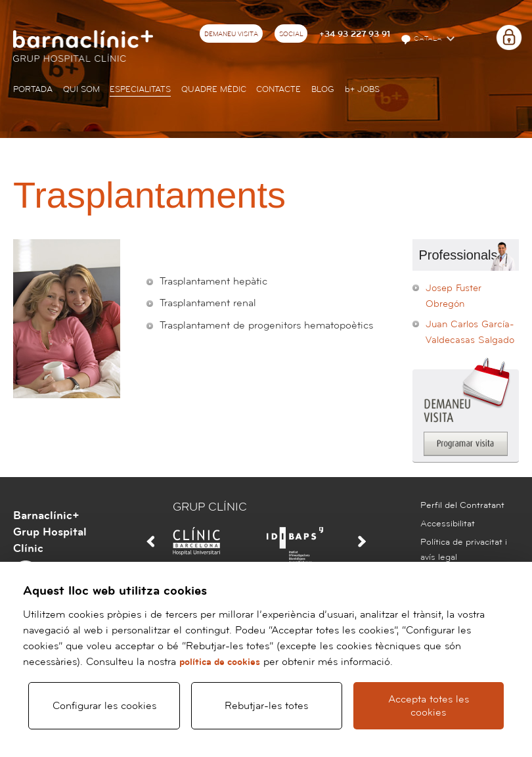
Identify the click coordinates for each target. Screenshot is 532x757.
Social (291, 34)
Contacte (278, 89)
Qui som (81, 89)
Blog (323, 89)
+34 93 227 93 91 (355, 34)
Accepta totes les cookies (429, 705)
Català (422, 39)
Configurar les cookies (104, 705)
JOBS (362, 89)
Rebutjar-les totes (266, 705)
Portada (33, 89)
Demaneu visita (231, 34)
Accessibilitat (448, 524)
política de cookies (220, 661)
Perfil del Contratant (462, 505)
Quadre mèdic (214, 89)
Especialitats (140, 89)
